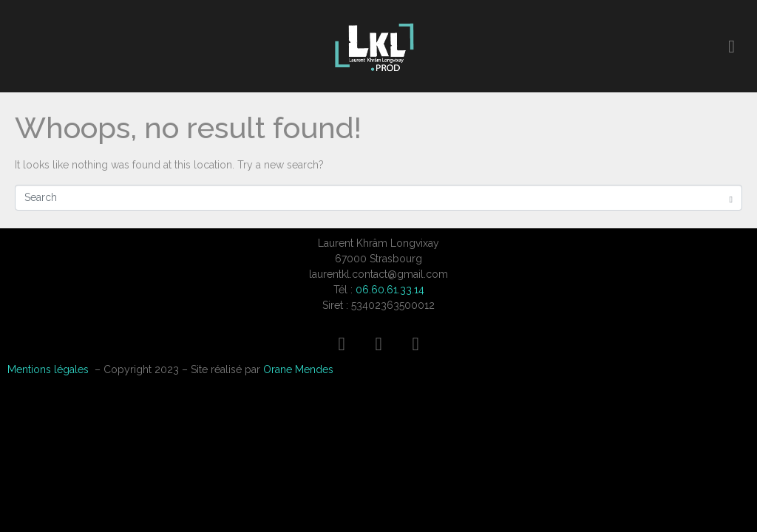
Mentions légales (48, 369)
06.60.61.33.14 (390, 290)
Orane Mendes (298, 369)
